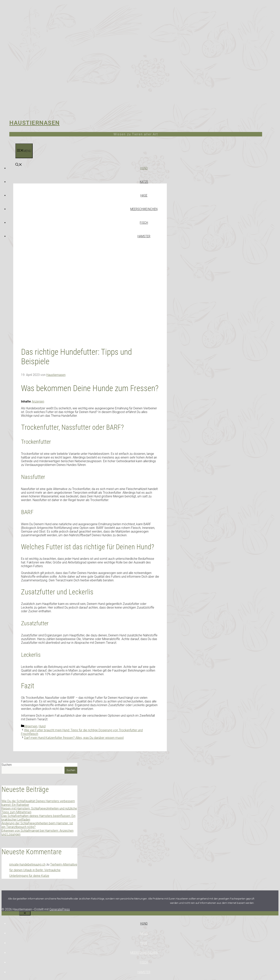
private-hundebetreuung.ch (27, 864)
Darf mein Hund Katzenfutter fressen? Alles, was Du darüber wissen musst (74, 738)
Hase (144, 195)
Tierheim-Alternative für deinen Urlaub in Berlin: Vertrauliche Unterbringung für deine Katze (43, 870)
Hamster (144, 236)
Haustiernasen (35, 123)
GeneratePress (60, 909)
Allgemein (31, 726)
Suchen (7, 765)
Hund (144, 168)
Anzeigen (38, 401)
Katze (144, 182)
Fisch (144, 223)
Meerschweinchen (144, 209)
